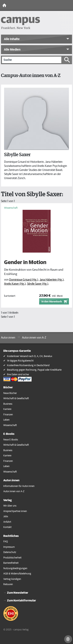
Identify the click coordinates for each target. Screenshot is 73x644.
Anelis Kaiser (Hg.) (15, 284)
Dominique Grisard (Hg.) (24, 280)
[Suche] (32, 60)
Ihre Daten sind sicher (18, 375)
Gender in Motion (25, 262)
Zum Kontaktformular (22, 601)
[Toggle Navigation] (69, 5)
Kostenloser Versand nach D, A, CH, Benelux (30, 356)
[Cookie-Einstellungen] (68, 639)
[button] (36, 39)
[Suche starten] (67, 60)
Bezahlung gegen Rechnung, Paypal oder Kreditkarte (34, 370)
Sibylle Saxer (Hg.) (38, 284)
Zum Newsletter (18, 593)
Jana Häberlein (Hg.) (52, 280)
